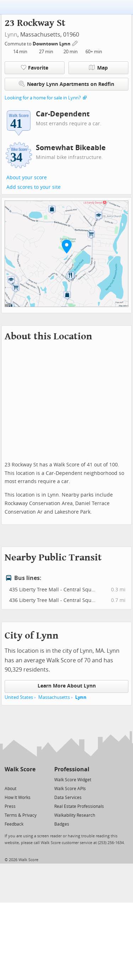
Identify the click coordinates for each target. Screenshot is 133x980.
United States (19, 697)
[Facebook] (20, 779)
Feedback (14, 824)
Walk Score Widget (73, 780)
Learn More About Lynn (67, 686)
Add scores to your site (34, 187)
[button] (67, 246)
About (10, 789)
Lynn (11, 35)
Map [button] (98, 68)
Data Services (68, 798)
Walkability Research (75, 815)
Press (10, 806)
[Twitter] (9, 779)
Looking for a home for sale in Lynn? (43, 98)
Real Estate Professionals (79, 806)
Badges (62, 824)
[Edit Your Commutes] (75, 43)
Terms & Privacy (21, 815)
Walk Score (20, 769)
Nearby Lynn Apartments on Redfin (66, 84)
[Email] (31, 779)
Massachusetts (54, 697)
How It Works (18, 798)
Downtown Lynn (52, 44)
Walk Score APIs (70, 789)
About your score (27, 178)
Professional (72, 769)
